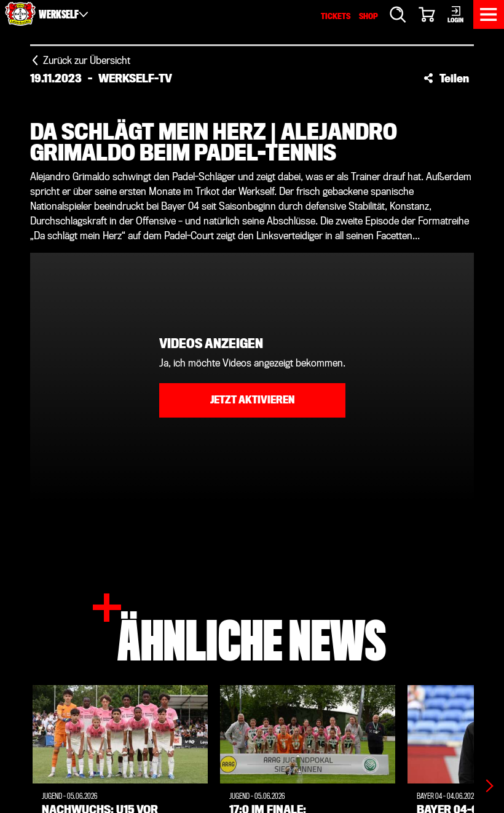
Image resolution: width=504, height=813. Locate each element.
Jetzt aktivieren (252, 400)
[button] (446, 78)
